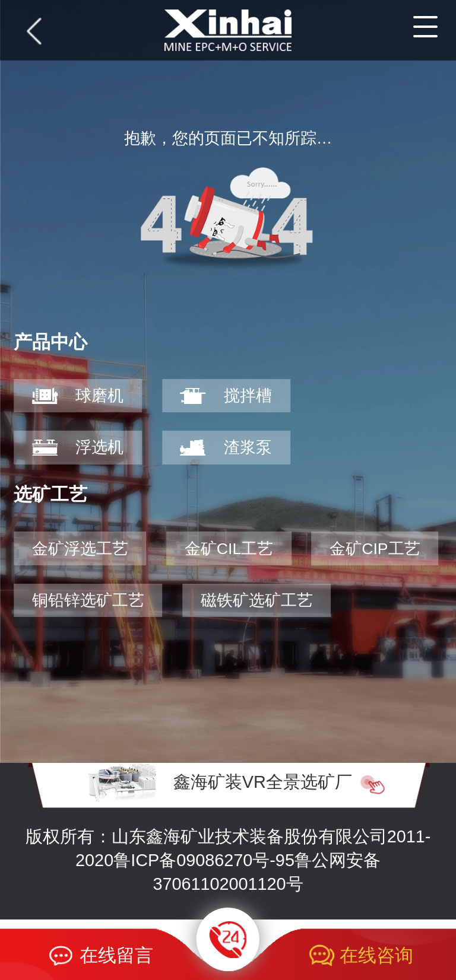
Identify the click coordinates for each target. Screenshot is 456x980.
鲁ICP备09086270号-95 (204, 860)
